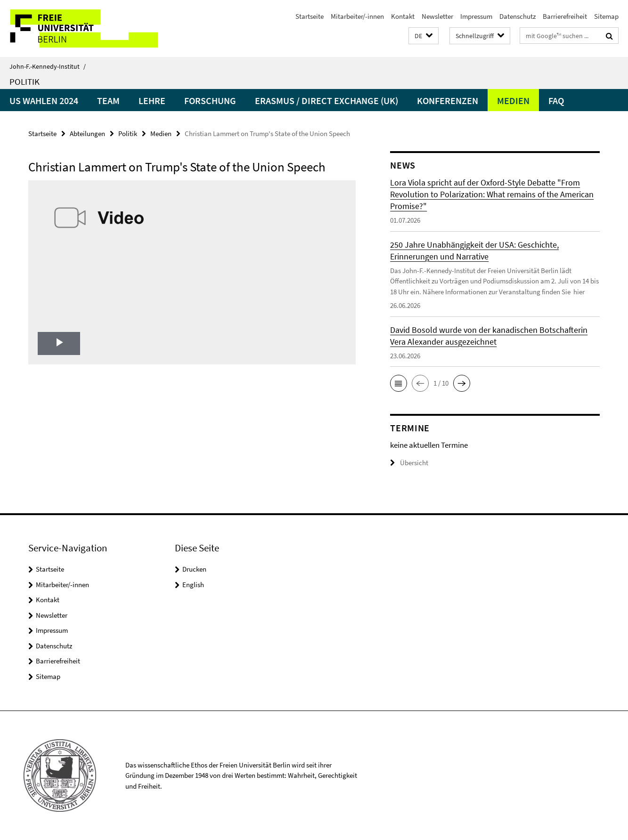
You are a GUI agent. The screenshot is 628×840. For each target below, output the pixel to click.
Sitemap (606, 16)
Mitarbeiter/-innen (357, 16)
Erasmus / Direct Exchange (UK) (326, 101)
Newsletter (437, 16)
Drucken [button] (194, 569)
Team (108, 101)
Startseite (310, 16)
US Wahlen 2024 (44, 101)
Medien (513, 101)
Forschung (210, 101)
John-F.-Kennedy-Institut (48, 66)
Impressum (476, 16)
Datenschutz (518, 16)
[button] (424, 36)
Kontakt (403, 16)
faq (556, 101)
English (193, 585)
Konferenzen (448, 101)
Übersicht (409, 463)
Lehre (152, 101)
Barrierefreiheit (565, 16)
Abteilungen (87, 133)
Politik (24, 81)
